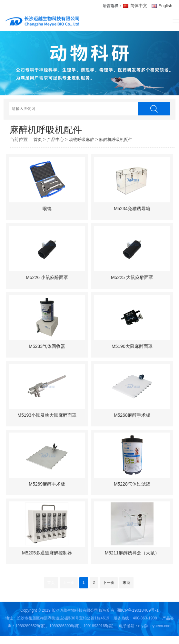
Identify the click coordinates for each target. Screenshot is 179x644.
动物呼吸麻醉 (82, 140)
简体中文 (136, 6)
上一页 (69, 583)
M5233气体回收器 (47, 346)
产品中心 (55, 140)
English (162, 6)
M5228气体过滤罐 (132, 484)
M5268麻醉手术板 (132, 415)
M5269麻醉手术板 (47, 484)
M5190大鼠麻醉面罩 (132, 346)
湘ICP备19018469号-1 (138, 610)
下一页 (109, 583)
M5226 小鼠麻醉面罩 (47, 277)
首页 (38, 140)
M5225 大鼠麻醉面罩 (132, 277)
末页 (126, 583)
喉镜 (47, 209)
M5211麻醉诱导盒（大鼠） (132, 553)
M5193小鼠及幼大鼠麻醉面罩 (47, 415)
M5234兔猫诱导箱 (132, 209)
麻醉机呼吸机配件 (116, 140)
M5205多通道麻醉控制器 (47, 553)
